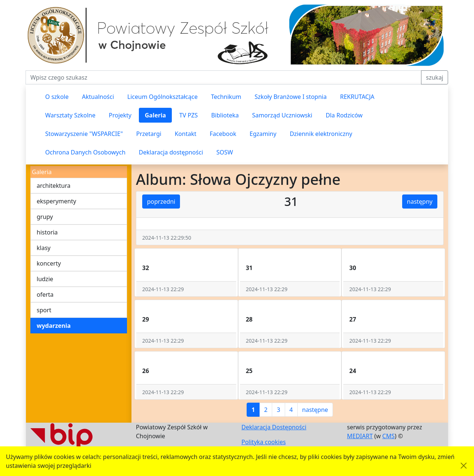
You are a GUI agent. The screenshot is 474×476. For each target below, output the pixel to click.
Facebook (223, 134)
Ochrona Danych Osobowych (85, 152)
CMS (388, 436)
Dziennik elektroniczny (321, 134)
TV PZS (188, 115)
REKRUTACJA (357, 97)
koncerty (49, 263)
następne (315, 410)
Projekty (120, 115)
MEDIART (360, 436)
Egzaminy (263, 134)
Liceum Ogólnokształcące (163, 97)
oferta (45, 294)
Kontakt (186, 134)
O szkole (57, 97)
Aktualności (98, 97)
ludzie (45, 279)
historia (47, 232)
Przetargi (149, 134)
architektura (54, 186)
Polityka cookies (264, 442)
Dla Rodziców (344, 115)
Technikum (226, 97)
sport (44, 310)
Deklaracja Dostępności (274, 427)
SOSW (225, 152)
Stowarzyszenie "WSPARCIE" (84, 134)
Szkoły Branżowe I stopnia (291, 97)
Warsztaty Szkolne (70, 115)
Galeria (155, 115)
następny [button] (420, 202)
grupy (45, 217)
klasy (44, 248)
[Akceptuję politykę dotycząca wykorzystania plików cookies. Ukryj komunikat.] (464, 466)
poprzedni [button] (161, 202)
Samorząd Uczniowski (282, 115)
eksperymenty (56, 201)
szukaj (435, 77)
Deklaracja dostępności (171, 152)
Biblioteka (225, 115)
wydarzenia (54, 326)
